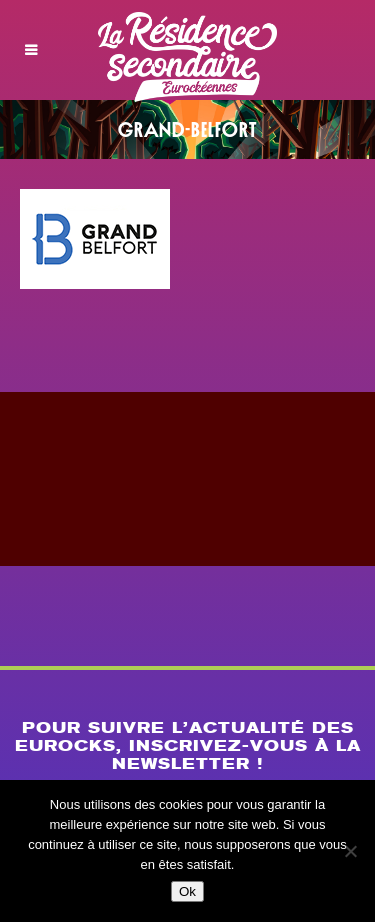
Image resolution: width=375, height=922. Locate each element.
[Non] (350, 851)
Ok (187, 891)
